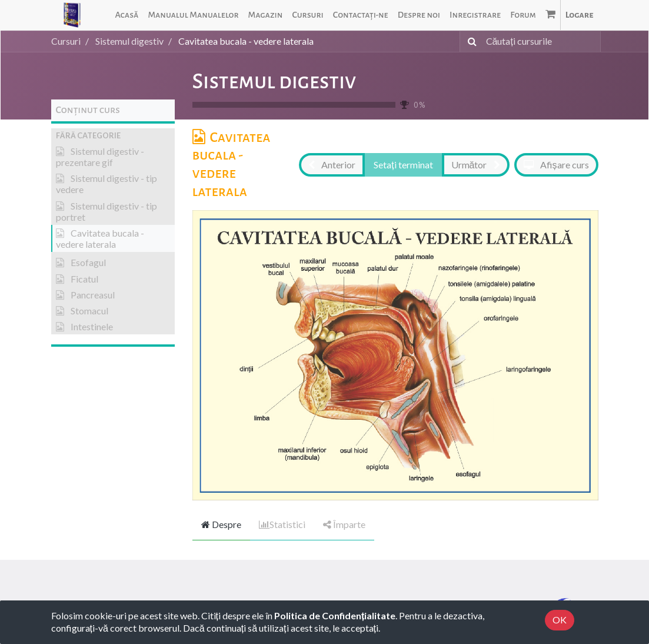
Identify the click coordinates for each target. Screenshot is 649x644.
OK (560, 620)
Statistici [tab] (282, 524)
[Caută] (470, 42)
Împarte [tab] (344, 524)
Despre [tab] (221, 524)
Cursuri (66, 41)
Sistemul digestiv (274, 82)
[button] (113, 136)
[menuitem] (127, 15)
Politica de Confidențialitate (335, 615)
